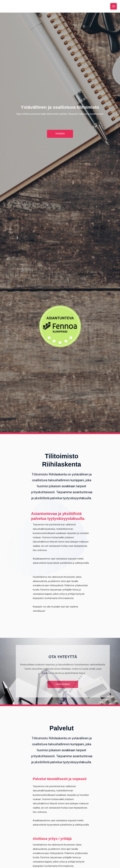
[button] (60, 134)
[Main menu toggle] (114, 6)
